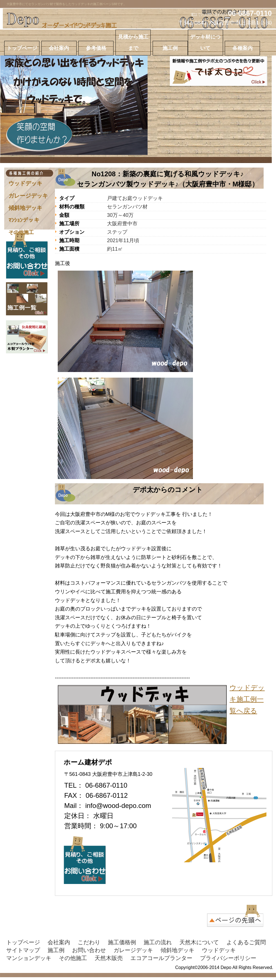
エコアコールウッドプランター (27, 337)
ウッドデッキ (25, 183)
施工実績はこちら (27, 299)
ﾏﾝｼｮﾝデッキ (24, 220)
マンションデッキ (29, 958)
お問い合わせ (89, 950)
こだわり (89, 942)
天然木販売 (109, 958)
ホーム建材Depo (139, 19)
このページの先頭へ (235, 916)
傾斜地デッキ (25, 208)
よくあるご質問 (246, 942)
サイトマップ (23, 950)
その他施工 (21, 232)
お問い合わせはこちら (27, 255)
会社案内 (59, 942)
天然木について (199, 942)
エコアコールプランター (161, 958)
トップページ (23, 942)
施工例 (56, 950)
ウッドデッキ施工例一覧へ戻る (247, 699)
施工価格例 (122, 942)
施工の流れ (158, 942)
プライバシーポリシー (228, 958)
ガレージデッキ (28, 196)
